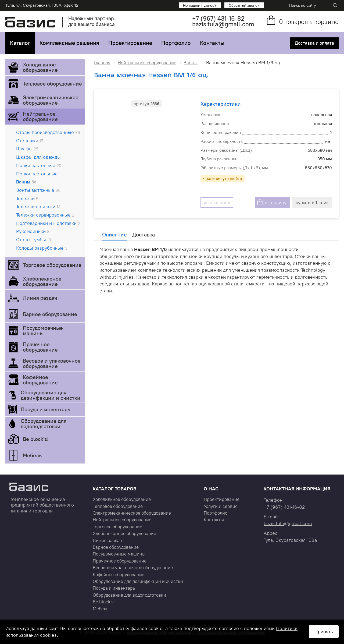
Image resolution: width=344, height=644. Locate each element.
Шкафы (27, 149)
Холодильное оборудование (40, 67)
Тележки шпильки (38, 206)
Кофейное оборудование (40, 380)
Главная (102, 63)
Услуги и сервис (221, 506)
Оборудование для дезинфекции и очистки (51, 395)
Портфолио (176, 43)
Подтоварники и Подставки (48, 223)
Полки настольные (38, 174)
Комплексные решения (69, 43)
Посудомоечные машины (43, 330)
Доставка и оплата (314, 43)
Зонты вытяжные (38, 190)
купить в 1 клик (312, 202)
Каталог (20, 43)
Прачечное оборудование (40, 347)
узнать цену (217, 202)
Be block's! (36, 439)
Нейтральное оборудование (40, 116)
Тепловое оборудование (52, 84)
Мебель (32, 455)
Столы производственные (48, 132)
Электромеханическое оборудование (51, 100)
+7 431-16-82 (218, 18)
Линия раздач (40, 298)
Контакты (212, 43)
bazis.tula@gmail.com (223, 24)
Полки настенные (39, 165)
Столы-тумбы (34, 240)
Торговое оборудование (52, 265)
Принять (324, 631)
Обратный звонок (244, 5)
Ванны (26, 182)
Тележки (27, 198)
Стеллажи (30, 141)
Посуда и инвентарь (45, 409)
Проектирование (130, 43)
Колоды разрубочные (42, 248)
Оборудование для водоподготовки (44, 424)
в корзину (276, 202)
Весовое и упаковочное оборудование (52, 363)
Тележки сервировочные (45, 215)
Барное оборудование (50, 314)
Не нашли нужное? (200, 5)
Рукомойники (33, 231)
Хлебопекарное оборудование (42, 281)
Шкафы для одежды (40, 157)
